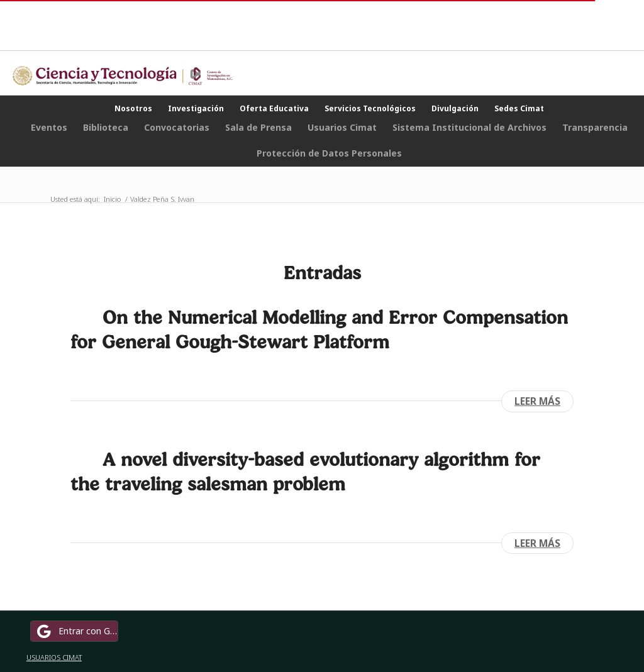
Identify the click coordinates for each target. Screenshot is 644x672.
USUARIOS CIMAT (54, 657)
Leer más (537, 401)
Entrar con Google (76, 631)
